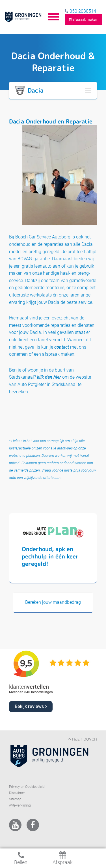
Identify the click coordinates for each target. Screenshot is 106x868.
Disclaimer (17, 793)
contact (62, 347)
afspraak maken (83, 20)
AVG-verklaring (20, 805)
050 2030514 (82, 11)
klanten (29, 687)
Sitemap (15, 799)
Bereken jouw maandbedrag (53, 602)
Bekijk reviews (31, 706)
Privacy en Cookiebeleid (27, 787)
